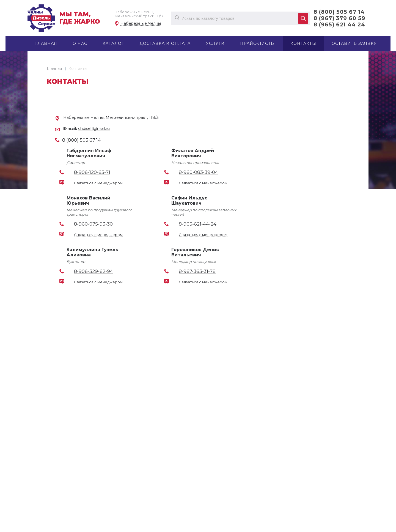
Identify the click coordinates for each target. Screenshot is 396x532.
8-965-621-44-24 (198, 224)
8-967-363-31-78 (197, 271)
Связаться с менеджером (98, 183)
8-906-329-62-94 (94, 271)
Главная (54, 68)
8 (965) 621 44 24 (339, 25)
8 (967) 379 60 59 (339, 18)
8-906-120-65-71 (92, 172)
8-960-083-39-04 (198, 172)
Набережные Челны (141, 24)
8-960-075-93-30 (93, 224)
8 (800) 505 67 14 (339, 12)
